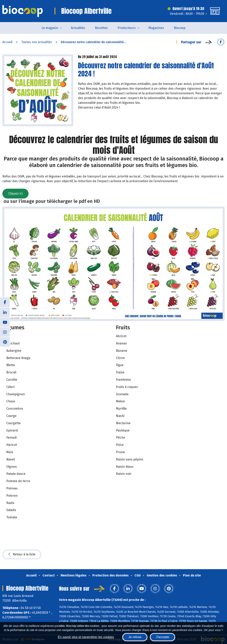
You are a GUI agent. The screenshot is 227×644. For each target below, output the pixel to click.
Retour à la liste (22, 554)
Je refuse (135, 637)
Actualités (78, 28)
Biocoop (180, 28)
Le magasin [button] (50, 28)
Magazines (156, 28)
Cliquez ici (15, 193)
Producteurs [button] (127, 28)
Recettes (101, 28)
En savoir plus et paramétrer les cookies (86, 637)
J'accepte (163, 637)
